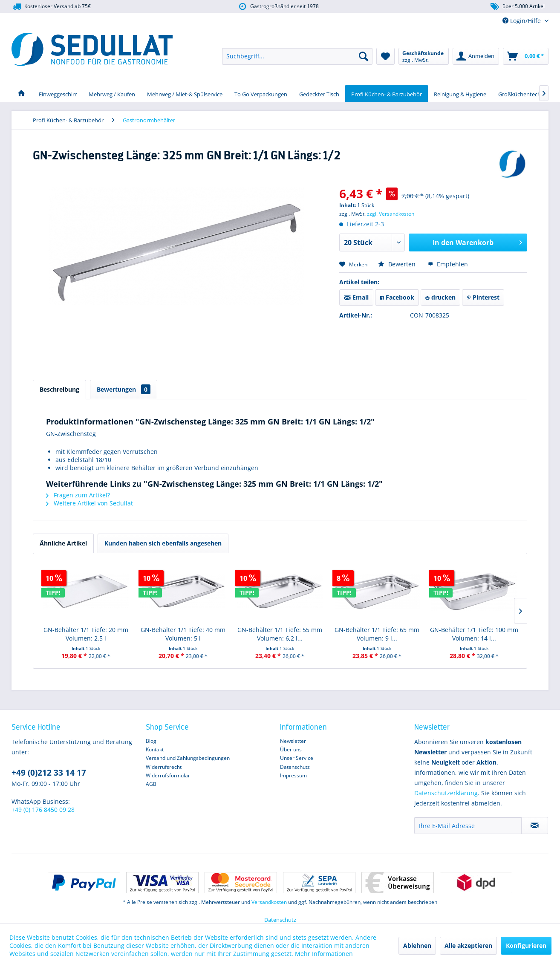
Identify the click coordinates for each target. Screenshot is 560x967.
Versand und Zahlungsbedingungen (188, 758)
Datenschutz (295, 767)
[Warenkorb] (526, 56)
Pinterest (483, 297)
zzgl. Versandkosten (391, 214)
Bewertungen (124, 389)
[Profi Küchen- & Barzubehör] (387, 93)
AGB (151, 784)
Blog (151, 741)
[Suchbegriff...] (297, 56)
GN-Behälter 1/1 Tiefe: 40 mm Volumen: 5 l (183, 634)
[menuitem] (297, 56)
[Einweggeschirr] (58, 93)
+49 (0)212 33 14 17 (49, 773)
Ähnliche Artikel (63, 543)
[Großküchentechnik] (523, 93)
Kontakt (155, 749)
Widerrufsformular (168, 775)
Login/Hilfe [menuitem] (522, 21)
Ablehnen (417, 945)
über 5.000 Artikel (517, 7)
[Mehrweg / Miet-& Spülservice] (185, 93)
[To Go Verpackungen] (261, 93)
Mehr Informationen (324, 954)
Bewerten (398, 264)
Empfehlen (448, 264)
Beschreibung (59, 389)
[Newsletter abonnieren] (535, 826)
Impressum (293, 775)
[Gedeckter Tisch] (319, 93)
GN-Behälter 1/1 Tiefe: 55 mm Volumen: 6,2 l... (280, 634)
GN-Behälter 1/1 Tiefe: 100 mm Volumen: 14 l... (474, 634)
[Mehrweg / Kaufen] (112, 93)
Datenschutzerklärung (446, 793)
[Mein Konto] (476, 56)
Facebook (397, 297)
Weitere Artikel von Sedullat (89, 503)
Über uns (291, 749)
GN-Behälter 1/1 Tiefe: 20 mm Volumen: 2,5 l (86, 634)
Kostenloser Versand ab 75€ (51, 7)
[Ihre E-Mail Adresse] (468, 826)
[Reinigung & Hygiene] (460, 93)
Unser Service (297, 758)
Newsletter (293, 741)
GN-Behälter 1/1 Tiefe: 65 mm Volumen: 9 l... (377, 634)
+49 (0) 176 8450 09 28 (43, 810)
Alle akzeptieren (468, 945)
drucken (440, 297)
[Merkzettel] (385, 56)
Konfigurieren (526, 945)
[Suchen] (364, 56)
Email (356, 297)
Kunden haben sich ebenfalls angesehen (163, 543)
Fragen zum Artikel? (78, 495)
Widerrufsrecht (164, 767)
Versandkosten (269, 902)
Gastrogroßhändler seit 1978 (278, 7)
